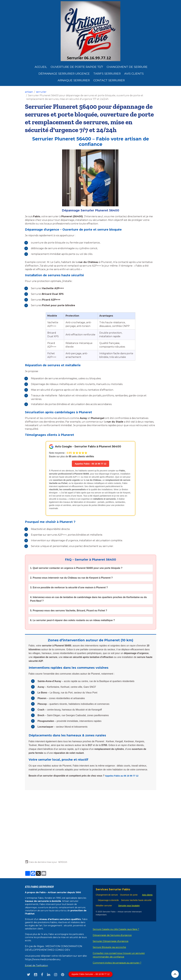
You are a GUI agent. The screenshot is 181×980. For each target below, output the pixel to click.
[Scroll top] (175, 974)
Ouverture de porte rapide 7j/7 (77, 67)
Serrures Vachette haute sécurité (136, 900)
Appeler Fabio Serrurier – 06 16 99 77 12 (91, 974)
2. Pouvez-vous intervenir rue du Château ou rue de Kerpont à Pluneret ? (71, 578)
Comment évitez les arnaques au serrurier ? (119, 963)
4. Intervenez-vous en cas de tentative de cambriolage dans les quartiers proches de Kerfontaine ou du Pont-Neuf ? (89, 599)
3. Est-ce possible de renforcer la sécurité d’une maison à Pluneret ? (69, 588)
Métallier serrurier (104, 906)
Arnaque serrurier (74, 80)
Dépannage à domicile (108, 900)
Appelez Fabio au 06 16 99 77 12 (123, 776)
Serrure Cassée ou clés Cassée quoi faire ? (118, 929)
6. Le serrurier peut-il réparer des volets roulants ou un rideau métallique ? (73, 621)
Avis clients (134, 74)
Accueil (41, 67)
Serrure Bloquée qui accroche (111, 947)
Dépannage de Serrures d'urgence (114, 935)
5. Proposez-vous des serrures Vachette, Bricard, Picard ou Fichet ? (69, 611)
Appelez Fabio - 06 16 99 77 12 (90, 464)
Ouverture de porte (129, 895)
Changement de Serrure (127, 67)
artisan (29, 92)
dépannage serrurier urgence (64, 74)
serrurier (41, 92)
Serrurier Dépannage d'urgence (112, 941)
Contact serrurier (109, 80)
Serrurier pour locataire (129, 906)
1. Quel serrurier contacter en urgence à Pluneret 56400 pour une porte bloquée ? (76, 568)
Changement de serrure (107, 895)
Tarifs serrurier (107, 74)
